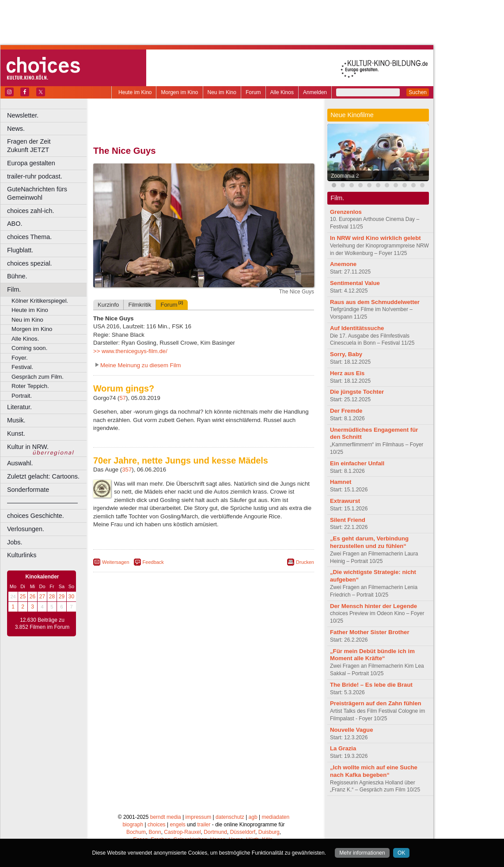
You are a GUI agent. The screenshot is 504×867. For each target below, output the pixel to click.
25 (23, 597)
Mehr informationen (362, 853)
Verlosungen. (26, 529)
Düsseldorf (243, 832)
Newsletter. (23, 115)
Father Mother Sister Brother (370, 632)
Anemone (343, 264)
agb (253, 817)
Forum (253, 92)
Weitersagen (116, 562)
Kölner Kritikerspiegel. (40, 301)
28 (52, 597)
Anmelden (315, 92)
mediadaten (275, 817)
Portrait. (22, 396)
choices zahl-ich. (30, 211)
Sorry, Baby (346, 354)
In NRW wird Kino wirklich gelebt (375, 238)
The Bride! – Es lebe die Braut (371, 685)
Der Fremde (346, 411)
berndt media (166, 817)
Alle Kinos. (25, 339)
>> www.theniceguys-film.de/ (130, 351)
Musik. (16, 420)
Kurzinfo (108, 305)
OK (401, 853)
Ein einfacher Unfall (357, 463)
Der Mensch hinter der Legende (373, 606)
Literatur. (19, 407)
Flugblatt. (20, 250)
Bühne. (17, 276)
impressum (199, 817)
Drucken (305, 562)
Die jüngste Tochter (357, 392)
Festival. (22, 367)
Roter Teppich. (30, 386)
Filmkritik (140, 305)
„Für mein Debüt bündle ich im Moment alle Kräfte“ (372, 655)
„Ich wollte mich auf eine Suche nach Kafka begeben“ (374, 771)
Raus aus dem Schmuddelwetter (375, 302)
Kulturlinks (22, 555)
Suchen (418, 92)
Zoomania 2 (345, 176)
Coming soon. (29, 348)
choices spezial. (30, 263)
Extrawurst (345, 501)
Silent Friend (348, 520)
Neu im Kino (222, 92)
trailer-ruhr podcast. (35, 176)
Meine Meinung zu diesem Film (141, 365)
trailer (204, 825)
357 (127, 470)
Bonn (155, 832)
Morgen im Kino (179, 92)
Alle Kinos (282, 92)
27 (42, 597)
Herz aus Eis (347, 373)
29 (62, 597)
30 (71, 597)
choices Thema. (29, 237)
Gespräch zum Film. (38, 377)
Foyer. (20, 358)
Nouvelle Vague (351, 730)
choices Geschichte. (36, 516)
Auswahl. (20, 463)
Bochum (136, 832)
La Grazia (343, 748)
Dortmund (215, 832)
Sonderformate (28, 490)
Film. (14, 289)
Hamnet (341, 482)
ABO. (15, 224)
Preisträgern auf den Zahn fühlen (376, 703)
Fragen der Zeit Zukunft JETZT (48, 146)
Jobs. (15, 542)
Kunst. (16, 433)
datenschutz (230, 817)
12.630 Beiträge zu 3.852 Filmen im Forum (42, 624)
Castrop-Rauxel (182, 832)
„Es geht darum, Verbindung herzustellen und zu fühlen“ (369, 542)
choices (157, 825)
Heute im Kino (135, 92)
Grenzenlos (346, 212)
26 (32, 597)
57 (123, 398)
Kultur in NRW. (28, 447)
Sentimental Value (355, 283)
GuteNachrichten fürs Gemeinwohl (37, 193)
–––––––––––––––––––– (42, 502)
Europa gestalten (31, 163)
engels (177, 825)
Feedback (153, 562)
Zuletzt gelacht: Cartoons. (43, 476)
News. (16, 129)
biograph (133, 825)
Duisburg (269, 832)
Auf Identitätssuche (357, 328)
